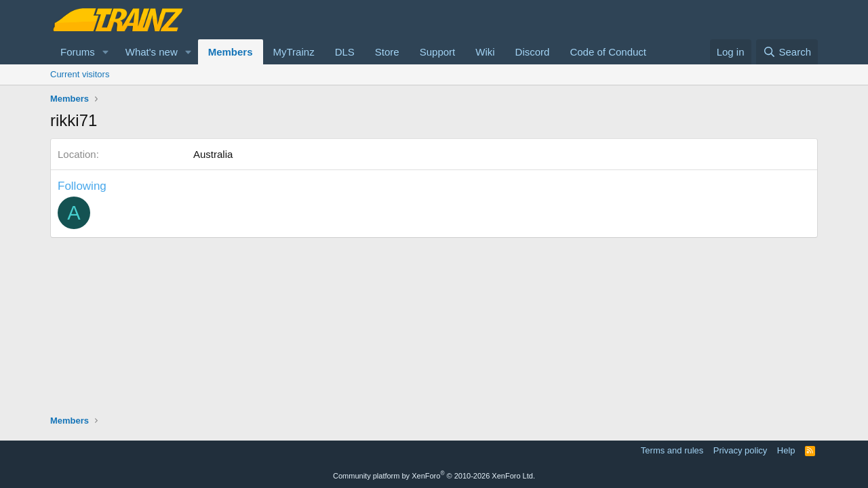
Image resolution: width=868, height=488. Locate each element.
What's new (152, 52)
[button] (106, 52)
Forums (78, 52)
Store (387, 52)
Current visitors (80, 74)
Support (438, 52)
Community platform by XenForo (434, 476)
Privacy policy (740, 450)
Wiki (485, 52)
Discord (533, 52)
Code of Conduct (608, 52)
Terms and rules (672, 450)
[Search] (787, 52)
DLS (345, 52)
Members (231, 52)
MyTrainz (294, 52)
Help (786, 450)
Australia (213, 154)
